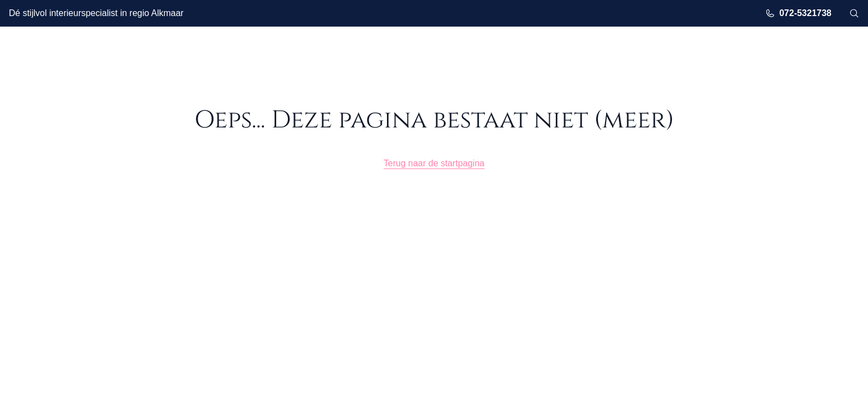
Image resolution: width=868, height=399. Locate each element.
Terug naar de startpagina (434, 163)
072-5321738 (798, 13)
